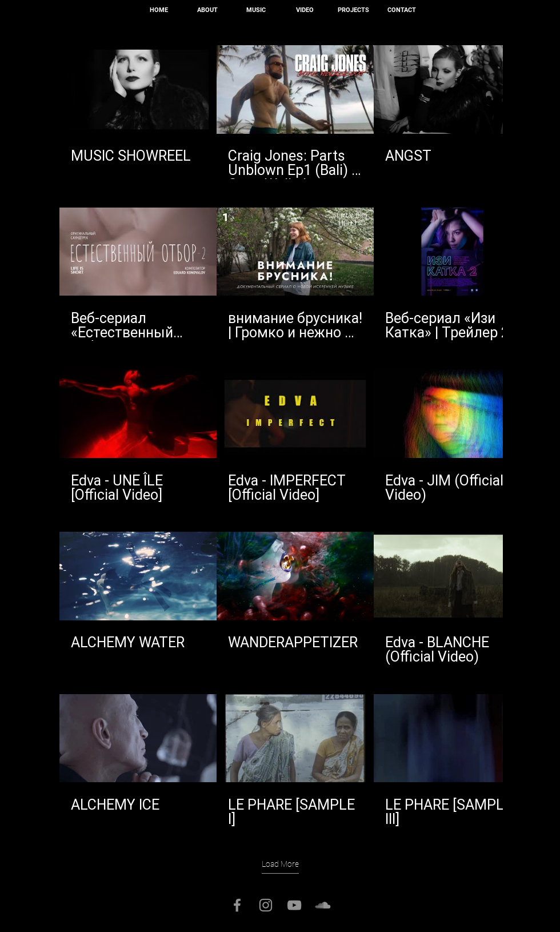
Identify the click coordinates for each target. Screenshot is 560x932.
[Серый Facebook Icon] (237, 905)
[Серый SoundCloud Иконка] (323, 905)
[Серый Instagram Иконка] (266, 905)
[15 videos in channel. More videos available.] (280, 436)
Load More (280, 864)
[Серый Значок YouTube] (294, 905)
